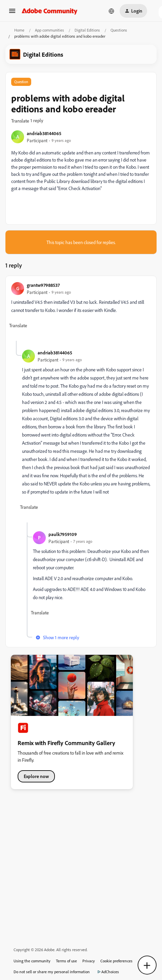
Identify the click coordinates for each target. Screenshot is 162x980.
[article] (81, 311)
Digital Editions (87, 30)
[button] (12, 13)
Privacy (89, 961)
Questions (119, 30)
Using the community (32, 961)
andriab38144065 (44, 133)
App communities (49, 30)
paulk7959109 (63, 534)
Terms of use (66, 961)
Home (19, 30)
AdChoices (107, 972)
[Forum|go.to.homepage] (50, 11)
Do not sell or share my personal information (52, 972)
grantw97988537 (43, 285)
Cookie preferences (116, 961)
